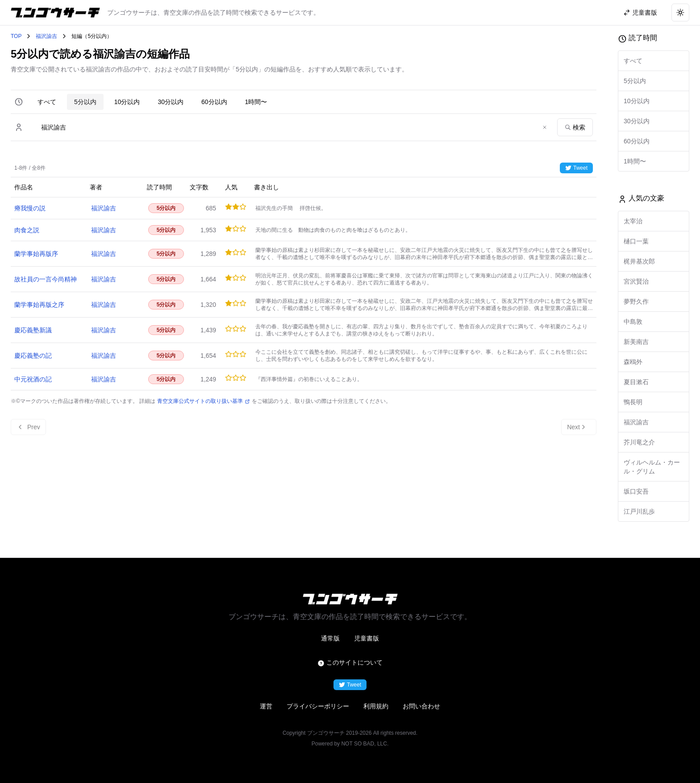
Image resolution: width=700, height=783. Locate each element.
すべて (47, 102)
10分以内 (127, 102)
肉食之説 (27, 230)
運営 (266, 706)
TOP (16, 36)
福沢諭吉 (46, 36)
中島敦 (633, 322)
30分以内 (171, 102)
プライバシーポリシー (318, 706)
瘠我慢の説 (30, 208)
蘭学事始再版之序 (39, 305)
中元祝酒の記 (33, 379)
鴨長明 (633, 402)
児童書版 (367, 638)
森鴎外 (633, 362)
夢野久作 (636, 301)
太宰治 (633, 221)
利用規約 (376, 706)
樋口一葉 (636, 241)
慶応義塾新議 (33, 330)
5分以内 (85, 102)
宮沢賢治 (636, 281)
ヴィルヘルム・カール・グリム (652, 467)
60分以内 (214, 102)
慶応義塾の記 (33, 356)
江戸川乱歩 (639, 511)
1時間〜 (256, 102)
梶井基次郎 (639, 261)
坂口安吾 (636, 491)
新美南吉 (636, 342)
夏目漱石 (636, 382)
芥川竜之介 (639, 442)
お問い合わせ (421, 706)
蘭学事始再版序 (36, 254)
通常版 (330, 638)
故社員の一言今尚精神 (46, 279)
